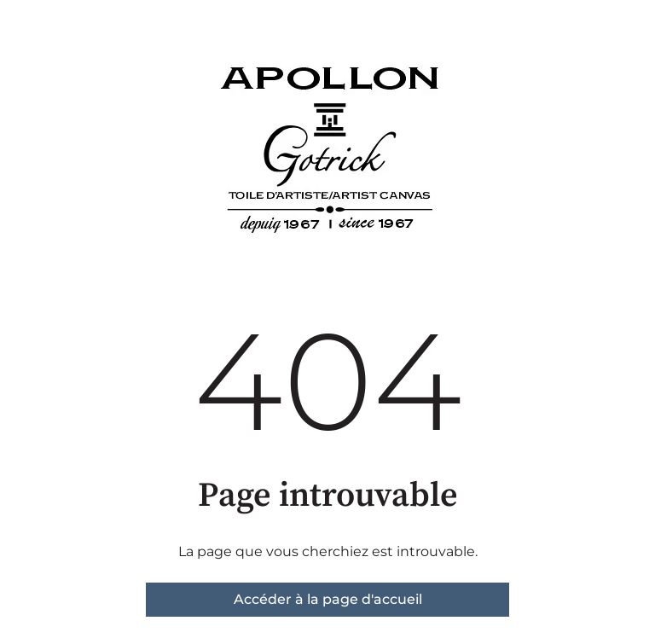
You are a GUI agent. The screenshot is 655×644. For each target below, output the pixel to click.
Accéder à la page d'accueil (328, 599)
